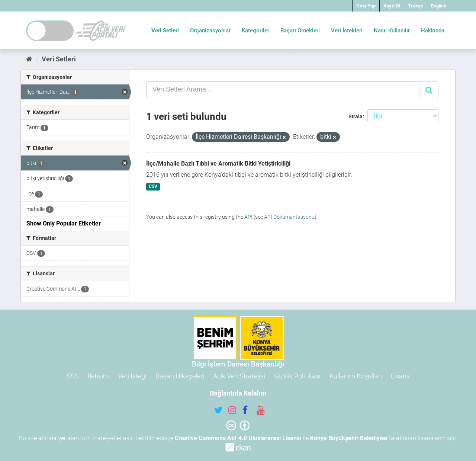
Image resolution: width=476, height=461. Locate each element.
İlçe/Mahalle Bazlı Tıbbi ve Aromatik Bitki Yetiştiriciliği (218, 164)
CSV (153, 187)
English (439, 6)
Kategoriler (255, 31)
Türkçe (416, 6)
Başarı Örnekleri (300, 31)
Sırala (356, 116)
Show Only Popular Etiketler (64, 223)
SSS (73, 376)
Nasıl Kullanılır (392, 31)
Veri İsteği (132, 376)
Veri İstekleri (347, 31)
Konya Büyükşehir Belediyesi (349, 438)
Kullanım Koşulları (356, 376)
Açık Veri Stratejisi (239, 376)
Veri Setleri (165, 31)
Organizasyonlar (210, 31)
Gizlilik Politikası (297, 376)
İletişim (98, 376)
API (248, 217)
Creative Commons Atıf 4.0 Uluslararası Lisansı (238, 438)
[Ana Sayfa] (29, 59)
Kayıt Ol (392, 6)
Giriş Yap (366, 6)
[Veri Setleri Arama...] (284, 90)
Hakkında (433, 31)
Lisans (400, 376)
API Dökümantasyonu (289, 217)
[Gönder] (430, 90)
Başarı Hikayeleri (180, 376)
